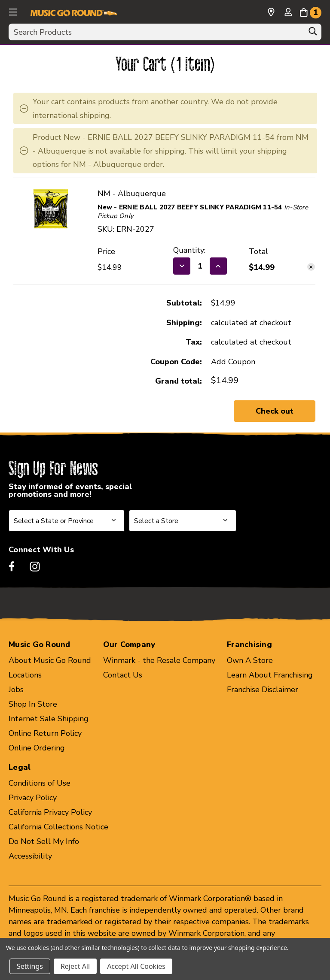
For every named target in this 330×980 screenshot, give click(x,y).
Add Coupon (233, 362)
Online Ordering (37, 748)
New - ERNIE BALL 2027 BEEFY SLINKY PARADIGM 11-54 (190, 207)
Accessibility (30, 856)
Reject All (75, 966)
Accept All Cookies (136, 966)
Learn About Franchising (270, 675)
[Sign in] (288, 13)
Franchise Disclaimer (263, 690)
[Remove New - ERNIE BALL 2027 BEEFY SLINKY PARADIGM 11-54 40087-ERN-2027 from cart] (311, 267)
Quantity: (189, 250)
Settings (30, 966)
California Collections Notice (58, 827)
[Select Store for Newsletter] (183, 521)
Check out (275, 411)
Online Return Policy (45, 733)
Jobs (16, 690)
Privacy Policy (33, 798)
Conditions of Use (40, 783)
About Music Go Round (50, 660)
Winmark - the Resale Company (159, 660)
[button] (12, 11)
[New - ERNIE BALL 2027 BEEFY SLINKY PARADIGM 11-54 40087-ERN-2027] (200, 266)
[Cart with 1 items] (310, 11)
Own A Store (250, 660)
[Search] (313, 33)
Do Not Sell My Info (44, 841)
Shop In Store (33, 704)
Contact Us (123, 675)
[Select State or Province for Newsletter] (67, 521)
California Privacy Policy (50, 812)
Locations (25, 675)
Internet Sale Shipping (49, 719)
